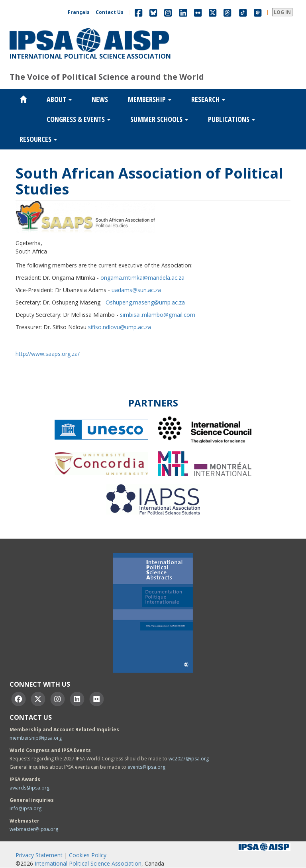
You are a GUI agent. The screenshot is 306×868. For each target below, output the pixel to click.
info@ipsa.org (25, 808)
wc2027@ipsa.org (189, 759)
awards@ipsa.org (29, 788)
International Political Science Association (88, 863)
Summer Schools (159, 119)
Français (79, 12)
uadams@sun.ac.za (136, 290)
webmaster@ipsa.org (34, 829)
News (100, 99)
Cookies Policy (88, 855)
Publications (231, 119)
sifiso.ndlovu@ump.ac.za (120, 327)
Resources (38, 139)
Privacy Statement (39, 855)
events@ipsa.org (146, 767)
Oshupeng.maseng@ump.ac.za (145, 302)
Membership (150, 99)
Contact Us (110, 12)
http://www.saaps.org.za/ (48, 354)
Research (208, 99)
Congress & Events (78, 119)
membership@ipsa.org (36, 738)
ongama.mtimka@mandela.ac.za (142, 278)
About (59, 99)
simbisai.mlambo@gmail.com (158, 315)
